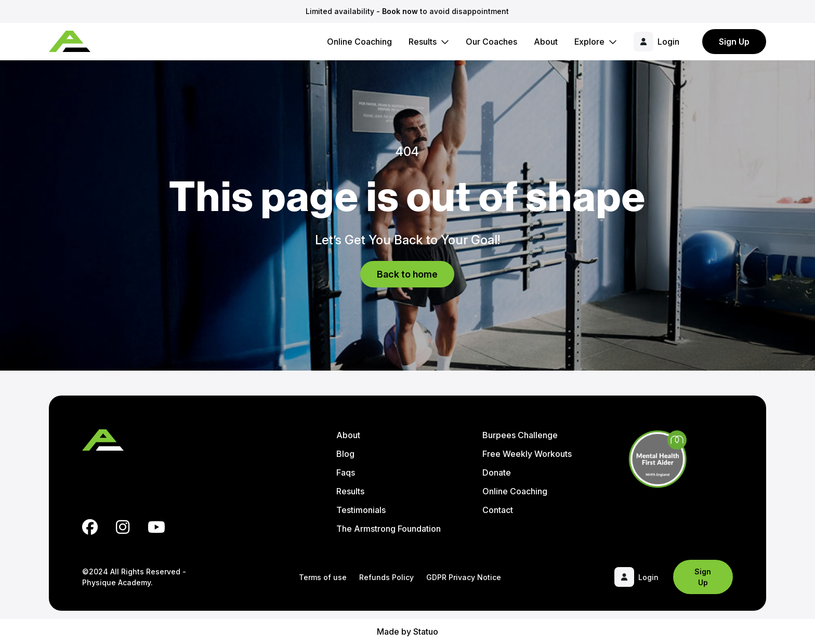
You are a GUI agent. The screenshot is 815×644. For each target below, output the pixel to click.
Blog (345, 454)
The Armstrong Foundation (389, 529)
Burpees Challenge (520, 435)
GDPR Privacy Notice (464, 577)
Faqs (346, 472)
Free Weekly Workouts (527, 454)
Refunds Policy (386, 577)
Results (423, 42)
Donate (497, 472)
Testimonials (361, 510)
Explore (589, 42)
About (546, 42)
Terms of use (323, 577)
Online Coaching (359, 42)
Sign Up (734, 42)
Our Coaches (491, 42)
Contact (498, 510)
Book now (400, 11)
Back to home (407, 274)
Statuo (426, 632)
